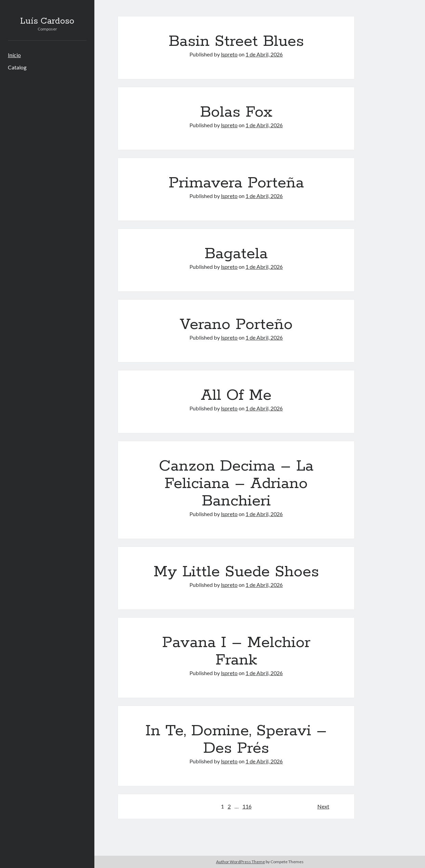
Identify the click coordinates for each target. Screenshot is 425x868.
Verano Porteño (236, 325)
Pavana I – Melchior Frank (236, 651)
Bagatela (236, 254)
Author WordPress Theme (241, 862)
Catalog (17, 67)
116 (247, 806)
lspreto (229, 54)
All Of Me (236, 395)
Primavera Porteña (236, 183)
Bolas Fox (236, 112)
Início (14, 55)
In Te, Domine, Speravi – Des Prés (236, 740)
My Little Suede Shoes (236, 572)
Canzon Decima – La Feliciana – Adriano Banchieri (236, 484)
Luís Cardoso (47, 21)
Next (323, 806)
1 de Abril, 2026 (264, 54)
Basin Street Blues (236, 41)
